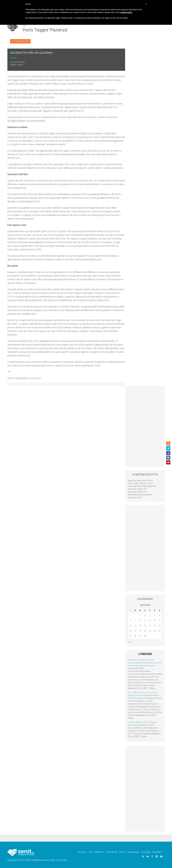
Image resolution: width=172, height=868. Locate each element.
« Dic (130, 642)
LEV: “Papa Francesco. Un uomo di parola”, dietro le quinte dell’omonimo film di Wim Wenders (144, 695)
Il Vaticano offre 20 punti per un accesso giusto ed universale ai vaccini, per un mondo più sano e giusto (145, 663)
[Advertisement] (145, 426)
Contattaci (157, 852)
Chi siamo (82, 852)
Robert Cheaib (16, 65)
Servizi (122, 852)
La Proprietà (111, 852)
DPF (91, 852)
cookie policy (126, 12)
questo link (35, 378)
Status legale (133, 852)
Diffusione (99, 852)
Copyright (146, 852)
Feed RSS (146, 654)
